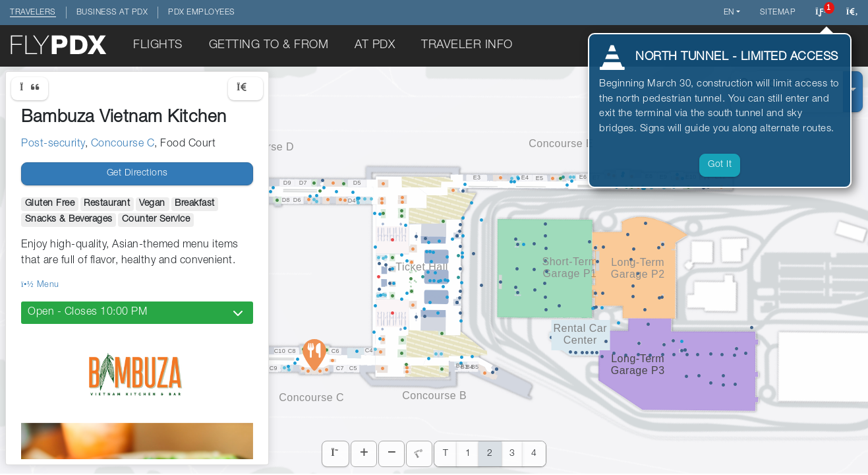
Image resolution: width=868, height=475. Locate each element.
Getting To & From (269, 46)
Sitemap (778, 13)
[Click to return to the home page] (60, 46)
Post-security (53, 144)
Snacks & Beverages (69, 220)
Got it (720, 165)
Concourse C (123, 144)
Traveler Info (467, 46)
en (729, 13)
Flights (158, 46)
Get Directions (137, 174)
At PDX (375, 46)
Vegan (152, 204)
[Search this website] (852, 13)
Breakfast (195, 204)
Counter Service (156, 220)
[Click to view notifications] (821, 13)
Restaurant (107, 204)
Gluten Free (50, 204)
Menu (40, 285)
